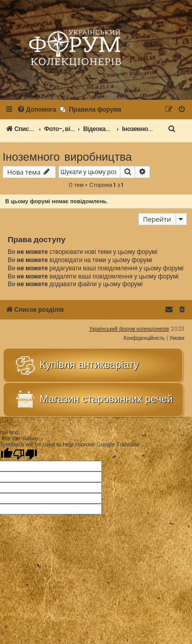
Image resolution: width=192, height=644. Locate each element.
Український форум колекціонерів (129, 329)
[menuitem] (37, 110)
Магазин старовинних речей (93, 400)
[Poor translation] (25, 454)
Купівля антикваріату (76, 365)
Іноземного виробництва (67, 156)
